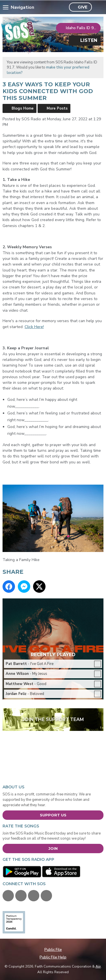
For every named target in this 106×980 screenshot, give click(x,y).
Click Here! (34, 327)
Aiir (98, 966)
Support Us (53, 815)
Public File (53, 950)
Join (53, 848)
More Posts (57, 108)
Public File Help (53, 957)
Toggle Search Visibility (98, 7)
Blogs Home (23, 108)
